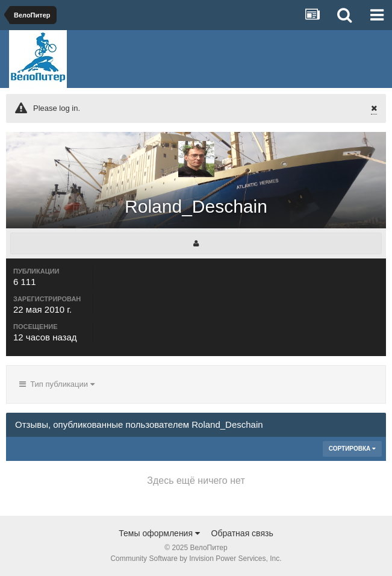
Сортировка (352, 449)
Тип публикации (57, 384)
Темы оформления (159, 533)
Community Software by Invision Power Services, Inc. (196, 559)
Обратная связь (242, 533)
